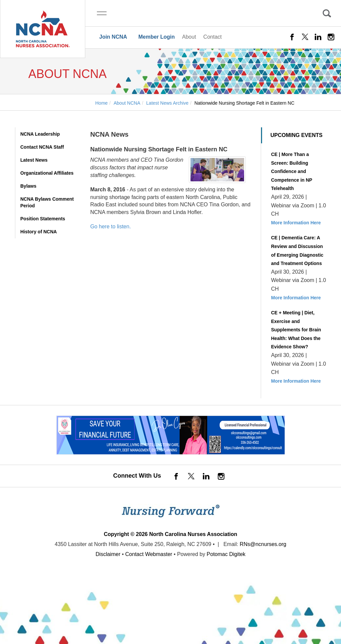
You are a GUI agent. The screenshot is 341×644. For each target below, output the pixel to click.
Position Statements (43, 219)
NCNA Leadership (40, 134)
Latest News (34, 160)
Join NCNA (113, 37)
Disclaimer (108, 554)
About (189, 37)
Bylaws (28, 186)
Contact (213, 37)
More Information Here (296, 223)
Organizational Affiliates (47, 173)
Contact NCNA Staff (42, 147)
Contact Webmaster (149, 554)
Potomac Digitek (226, 554)
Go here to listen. (111, 226)
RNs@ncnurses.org (263, 544)
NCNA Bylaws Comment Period (47, 202)
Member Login (156, 37)
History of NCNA (39, 232)
